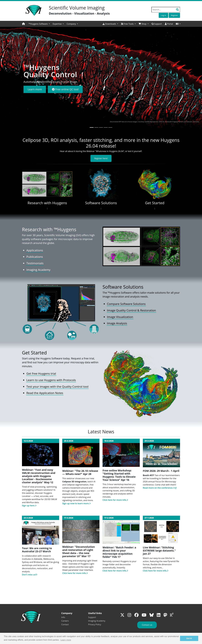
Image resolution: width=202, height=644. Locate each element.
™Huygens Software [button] (38, 24)
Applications (35, 250)
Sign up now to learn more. (76, 503)
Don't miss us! (30, 575)
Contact (65, 624)
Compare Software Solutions (126, 304)
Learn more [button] (66, 640)
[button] (178, 24)
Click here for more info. (115, 500)
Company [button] (72, 24)
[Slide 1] (92, 127)
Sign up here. (29, 506)
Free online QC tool (65, 89)
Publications (35, 257)
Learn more (35, 89)
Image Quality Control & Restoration (131, 310)
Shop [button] (143, 24)
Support (157, 24)
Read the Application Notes (45, 393)
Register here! (101, 158)
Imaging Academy (38, 270)
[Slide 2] (96, 127)
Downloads (110, 24)
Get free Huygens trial (41, 374)
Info (63, 617)
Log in (163, 15)
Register (174, 15)
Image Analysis (117, 323)
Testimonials (35, 263)
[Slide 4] (106, 127)
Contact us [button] (147, 625)
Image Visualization (120, 317)
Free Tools (128, 24)
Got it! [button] (189, 638)
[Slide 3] (101, 127)
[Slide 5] (110, 127)
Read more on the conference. (159, 488)
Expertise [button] (57, 24)
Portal (169, 24)
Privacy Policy (95, 624)
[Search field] (166, 10)
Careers (65, 621)
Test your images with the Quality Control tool (57, 387)
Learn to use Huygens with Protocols (51, 380)
